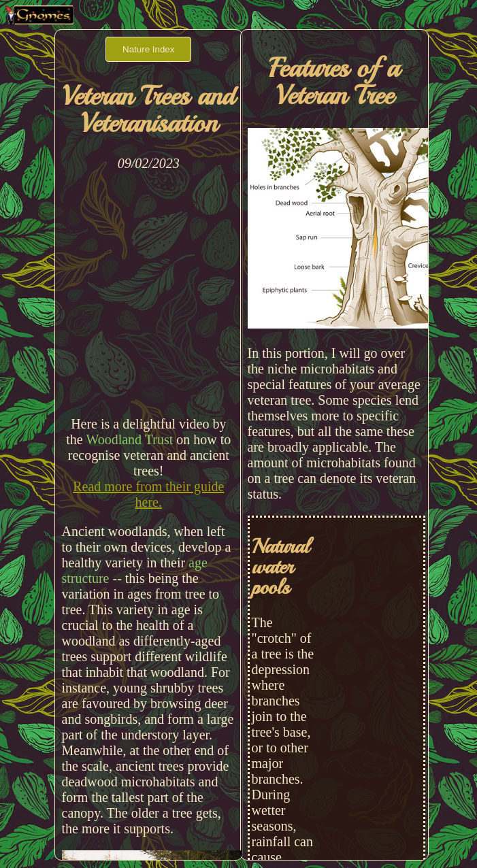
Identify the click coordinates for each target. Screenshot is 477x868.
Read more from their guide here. (148, 494)
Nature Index (148, 49)
